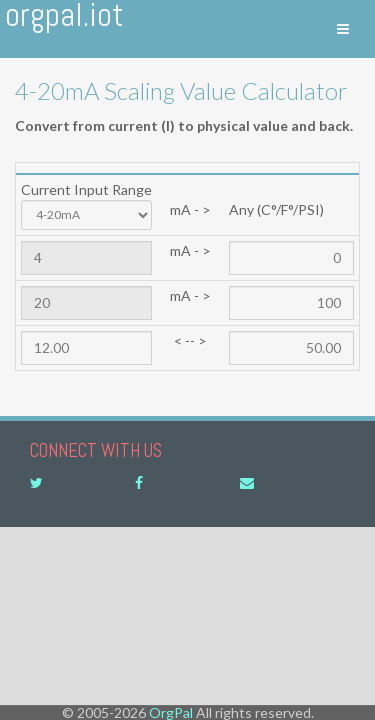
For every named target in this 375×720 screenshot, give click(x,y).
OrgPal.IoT (64, 18)
